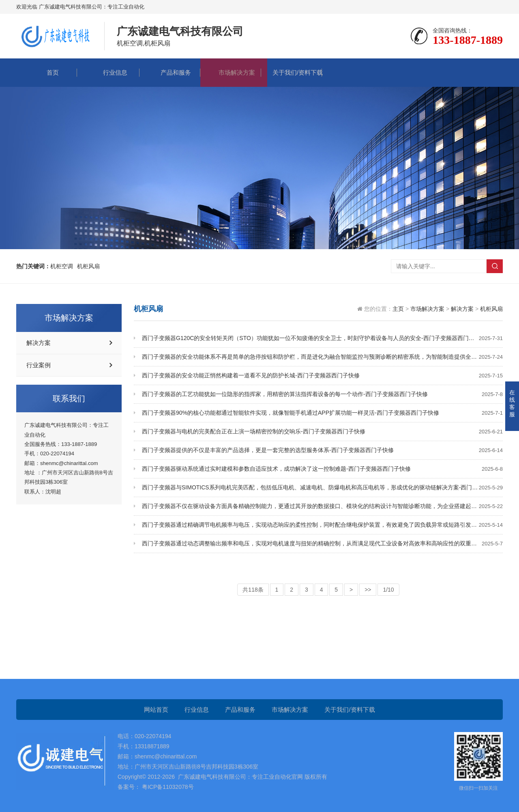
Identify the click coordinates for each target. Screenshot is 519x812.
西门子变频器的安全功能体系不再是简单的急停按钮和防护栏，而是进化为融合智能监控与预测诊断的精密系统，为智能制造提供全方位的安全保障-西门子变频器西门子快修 (322, 357)
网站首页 (156, 710)
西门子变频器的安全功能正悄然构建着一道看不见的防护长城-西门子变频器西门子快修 (322, 376)
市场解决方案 (231, 72)
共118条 (253, 590)
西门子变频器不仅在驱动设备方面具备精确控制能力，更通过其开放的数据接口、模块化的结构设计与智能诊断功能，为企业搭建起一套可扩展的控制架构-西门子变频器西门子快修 (322, 506)
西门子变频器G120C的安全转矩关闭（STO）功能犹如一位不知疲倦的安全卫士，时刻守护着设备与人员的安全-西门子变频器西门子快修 (322, 338)
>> (368, 590)
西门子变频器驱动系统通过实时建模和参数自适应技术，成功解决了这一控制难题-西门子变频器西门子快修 (322, 469)
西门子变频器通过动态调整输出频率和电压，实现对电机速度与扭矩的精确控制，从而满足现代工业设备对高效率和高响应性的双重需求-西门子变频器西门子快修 (322, 544)
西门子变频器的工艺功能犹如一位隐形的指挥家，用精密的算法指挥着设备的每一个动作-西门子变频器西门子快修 (322, 394)
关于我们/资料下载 (292, 72)
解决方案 (39, 343)
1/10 (388, 590)
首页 (47, 72)
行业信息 (109, 72)
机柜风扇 (491, 309)
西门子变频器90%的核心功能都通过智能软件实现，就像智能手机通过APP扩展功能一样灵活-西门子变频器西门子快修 (322, 413)
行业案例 (39, 365)
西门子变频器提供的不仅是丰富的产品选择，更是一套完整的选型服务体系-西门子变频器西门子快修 (322, 450)
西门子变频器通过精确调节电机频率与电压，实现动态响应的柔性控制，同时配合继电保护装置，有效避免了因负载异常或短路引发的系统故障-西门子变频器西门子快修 (322, 525)
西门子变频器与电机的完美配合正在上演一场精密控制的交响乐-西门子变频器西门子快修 (322, 432)
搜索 (495, 266)
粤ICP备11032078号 (167, 787)
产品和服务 (170, 72)
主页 (398, 309)
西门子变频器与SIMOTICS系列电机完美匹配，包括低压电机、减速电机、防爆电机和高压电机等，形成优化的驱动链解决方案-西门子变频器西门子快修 (322, 488)
